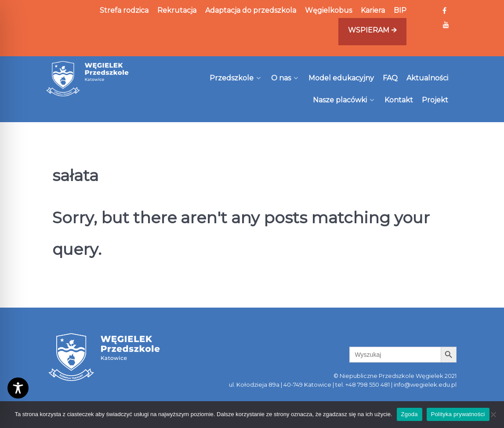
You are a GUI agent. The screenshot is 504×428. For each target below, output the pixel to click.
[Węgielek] (88, 79)
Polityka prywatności (458, 414)
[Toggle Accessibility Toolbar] (18, 388)
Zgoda (410, 414)
